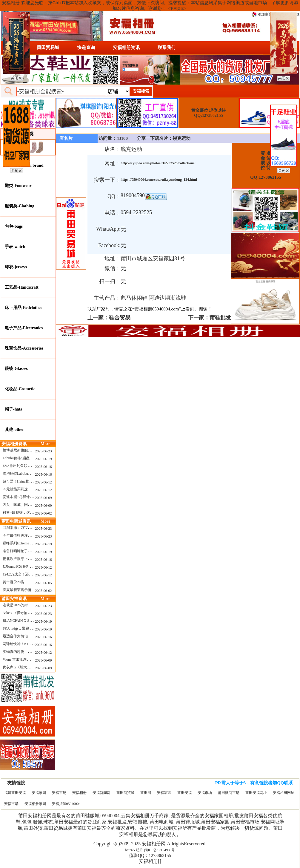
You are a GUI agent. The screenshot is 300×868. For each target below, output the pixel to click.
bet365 (130, 850)
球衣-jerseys (16, 267)
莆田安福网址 (256, 793)
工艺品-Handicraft (22, 287)
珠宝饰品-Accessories (24, 348)
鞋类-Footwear (18, 186)
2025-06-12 (44, 482)
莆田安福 (184, 793)
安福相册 (79, 793)
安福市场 (59, 793)
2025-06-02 (44, 513)
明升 (139, 850)
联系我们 (167, 48)
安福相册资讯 (126, 48)
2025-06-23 (44, 451)
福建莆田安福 (15, 793)
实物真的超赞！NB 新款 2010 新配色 (32, 652)
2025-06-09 (44, 498)
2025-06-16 (44, 467)
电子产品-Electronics (24, 328)
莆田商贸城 (125, 793)
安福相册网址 (284, 793)
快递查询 (86, 48)
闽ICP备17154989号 (160, 850)
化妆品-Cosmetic (20, 389)
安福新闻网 (101, 793)
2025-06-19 (44, 459)
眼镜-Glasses (16, 369)
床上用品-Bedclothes (23, 308)
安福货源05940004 (66, 804)
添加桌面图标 (266, 14)
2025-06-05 (44, 583)
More (45, 444)
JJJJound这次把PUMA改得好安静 (29, 567)
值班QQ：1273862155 (150, 855)
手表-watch (15, 247)
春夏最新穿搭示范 (17, 590)
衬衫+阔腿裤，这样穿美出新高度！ (31, 512)
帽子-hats (13, 409)
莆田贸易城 (48, 48)
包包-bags (14, 226)
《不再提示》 (177, 9)
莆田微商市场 (229, 793)
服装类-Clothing (20, 206)
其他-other (14, 430)
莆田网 (146, 793)
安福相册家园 (35, 804)
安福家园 (39, 793)
